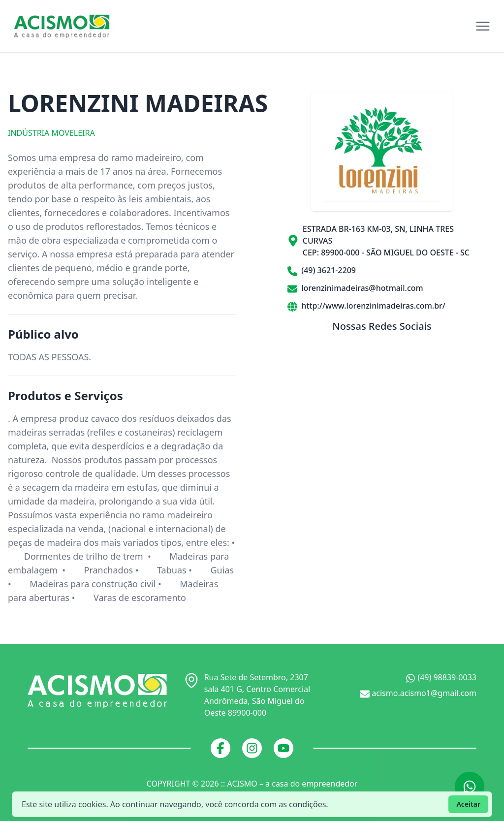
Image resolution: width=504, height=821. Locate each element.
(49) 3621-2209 (322, 270)
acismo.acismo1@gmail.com (418, 693)
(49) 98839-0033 (441, 678)
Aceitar (468, 804)
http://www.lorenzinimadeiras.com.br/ (366, 306)
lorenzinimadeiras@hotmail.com (355, 288)
